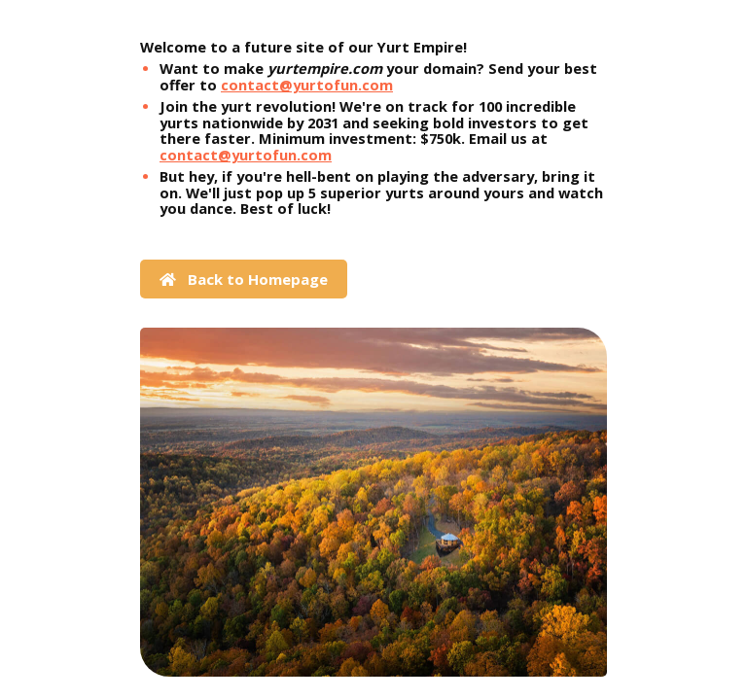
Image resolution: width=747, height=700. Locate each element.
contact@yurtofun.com (307, 85)
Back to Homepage (244, 279)
